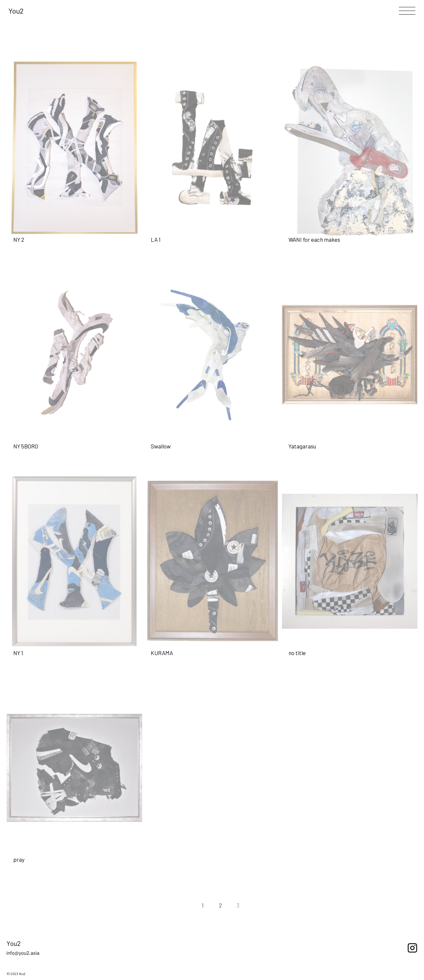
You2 (16, 11)
